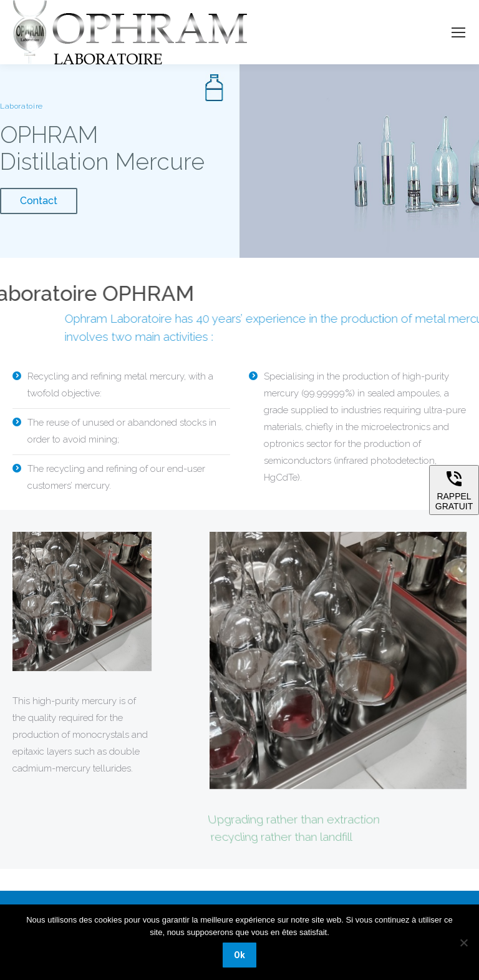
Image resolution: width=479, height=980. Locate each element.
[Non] (463, 943)
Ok (239, 955)
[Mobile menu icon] (458, 32)
